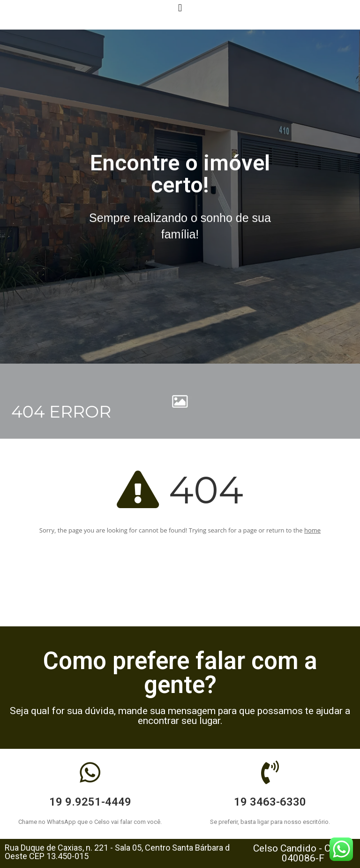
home (312, 530)
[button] (180, 8)
